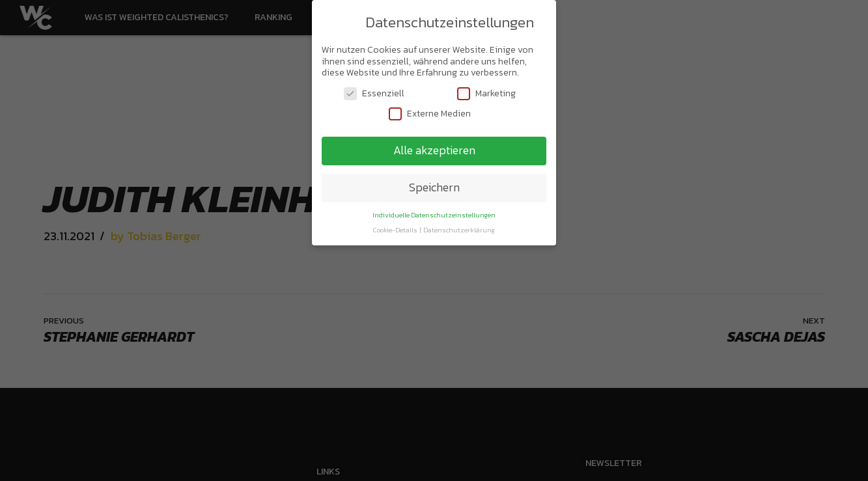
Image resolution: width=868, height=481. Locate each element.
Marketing (486, 91)
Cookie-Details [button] (396, 228)
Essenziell (374, 91)
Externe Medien (430, 112)
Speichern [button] (434, 186)
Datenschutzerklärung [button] (459, 228)
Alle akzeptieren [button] (434, 148)
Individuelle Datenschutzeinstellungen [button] (434, 213)
